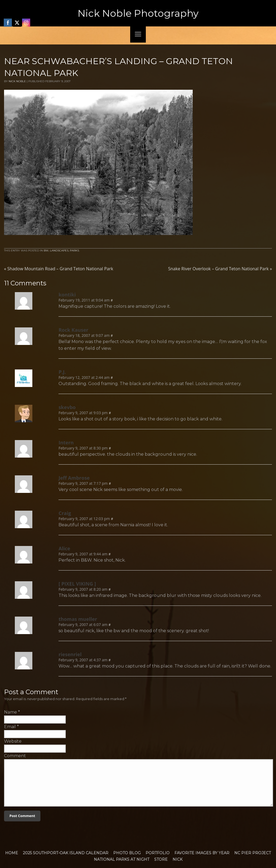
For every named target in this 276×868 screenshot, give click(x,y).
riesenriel (70, 654)
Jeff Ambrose (74, 478)
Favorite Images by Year (202, 853)
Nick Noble (17, 81)
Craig (65, 513)
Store (161, 859)
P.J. (62, 372)
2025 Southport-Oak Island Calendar (66, 853)
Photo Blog (127, 853)
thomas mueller (78, 619)
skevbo (67, 407)
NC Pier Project (253, 853)
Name (11, 712)
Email (10, 727)
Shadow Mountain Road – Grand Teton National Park (59, 269)
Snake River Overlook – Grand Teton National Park (220, 269)
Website (13, 741)
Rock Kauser (73, 330)
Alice (64, 548)
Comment (15, 756)
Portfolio (158, 853)
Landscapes (59, 250)
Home (12, 853)
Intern (66, 442)
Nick (177, 859)
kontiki (67, 295)
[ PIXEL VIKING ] (77, 584)
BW (46, 250)
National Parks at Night (122, 859)
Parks (74, 250)
